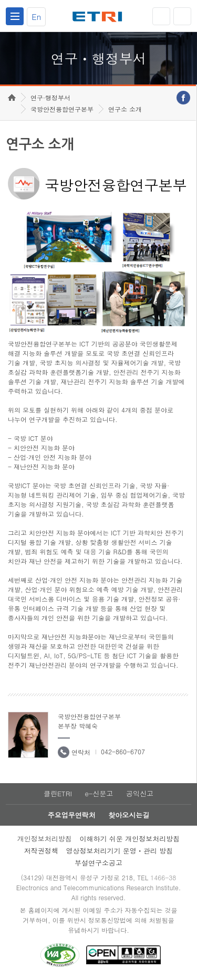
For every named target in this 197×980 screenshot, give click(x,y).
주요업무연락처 (72, 815)
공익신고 (140, 793)
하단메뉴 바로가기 (0, 0)
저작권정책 (41, 851)
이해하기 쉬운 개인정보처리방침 (130, 839)
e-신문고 (99, 793)
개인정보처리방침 (45, 839)
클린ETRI (58, 793)
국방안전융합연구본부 (62, 109)
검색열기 (182, 16)
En (36, 17)
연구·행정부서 (50, 97)
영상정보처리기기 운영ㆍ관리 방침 (120, 851)
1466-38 (163, 877)
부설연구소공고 (98, 863)
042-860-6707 (123, 751)
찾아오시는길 (129, 815)
